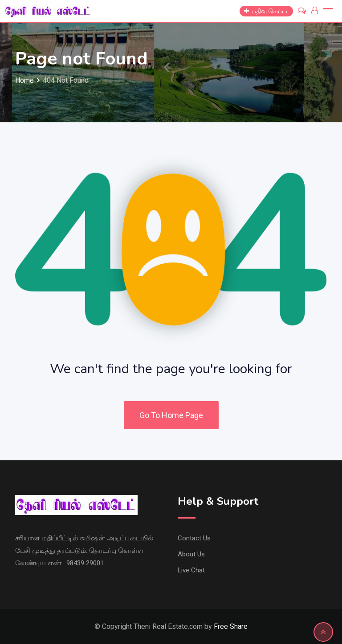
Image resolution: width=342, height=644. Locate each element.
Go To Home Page (171, 415)
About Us (191, 554)
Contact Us (194, 538)
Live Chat (191, 570)
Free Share (231, 626)
